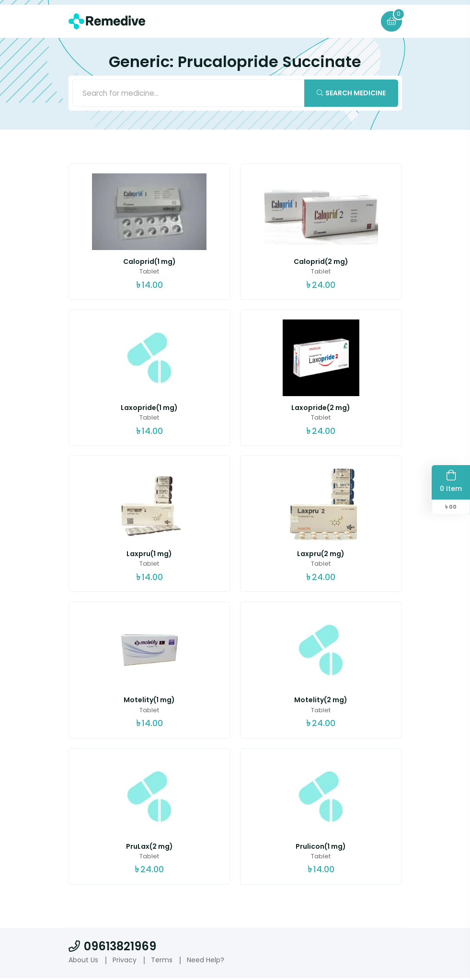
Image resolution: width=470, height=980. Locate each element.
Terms (162, 961)
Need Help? (206, 961)
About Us (83, 961)
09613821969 (112, 948)
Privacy (125, 961)
